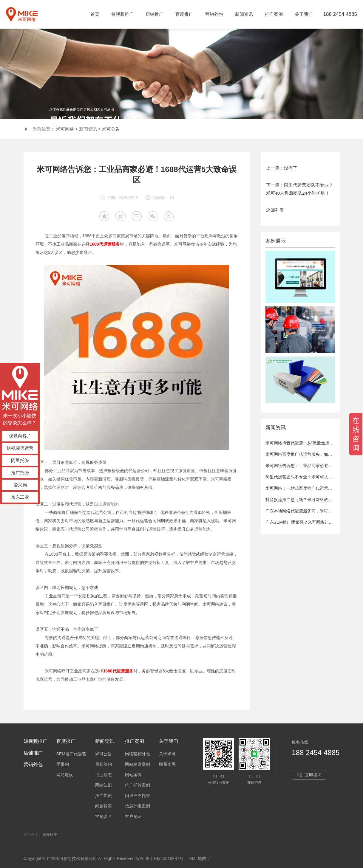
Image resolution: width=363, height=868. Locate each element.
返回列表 (275, 210)
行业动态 (104, 775)
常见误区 (104, 816)
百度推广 (184, 14)
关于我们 (304, 14)
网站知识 (104, 785)
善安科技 (50, 835)
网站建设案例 (138, 764)
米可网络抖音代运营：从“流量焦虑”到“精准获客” (310, 443)
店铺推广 (155, 14)
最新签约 (104, 764)
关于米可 (167, 754)
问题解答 (104, 806)
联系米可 (167, 764)
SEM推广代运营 (71, 754)
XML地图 (198, 858)
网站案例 (133, 775)
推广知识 (104, 796)
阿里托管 (20, 460)
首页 (95, 14)
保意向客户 (20, 436)
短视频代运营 (20, 448)
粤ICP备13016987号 (164, 858)
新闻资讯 (244, 14)
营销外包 (214, 14)
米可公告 (111, 129)
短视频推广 (122, 14)
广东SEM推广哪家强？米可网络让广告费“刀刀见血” (313, 522)
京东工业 (20, 497)
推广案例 (274, 14)
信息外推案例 (138, 806)
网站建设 (65, 775)
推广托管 (20, 473)
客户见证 (133, 816)
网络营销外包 (138, 754)
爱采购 (20, 485)
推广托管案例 (138, 785)
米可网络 (65, 129)
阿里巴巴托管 (138, 796)
